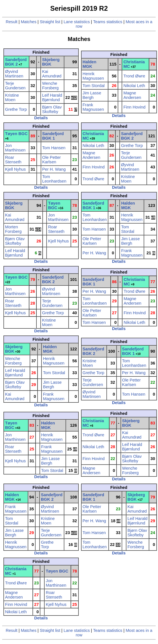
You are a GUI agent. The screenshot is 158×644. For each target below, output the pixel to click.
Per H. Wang (54, 169)
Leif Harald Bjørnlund (52, 97)
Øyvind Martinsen (14, 74)
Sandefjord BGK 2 (16, 62)
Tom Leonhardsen (54, 179)
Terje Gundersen (15, 86)
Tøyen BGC (16, 134)
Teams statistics (108, 22)
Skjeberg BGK (51, 62)
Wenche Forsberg (50, 86)
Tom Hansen (54, 148)
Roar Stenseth (13, 160)
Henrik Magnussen (93, 76)
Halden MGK (90, 64)
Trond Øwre (134, 76)
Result (12, 22)
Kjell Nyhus (15, 169)
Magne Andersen (132, 95)
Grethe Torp (16, 109)
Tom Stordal (94, 86)
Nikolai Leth (134, 86)
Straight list (50, 22)
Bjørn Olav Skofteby (52, 109)
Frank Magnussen (93, 107)
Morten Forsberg (13, 229)
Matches (29, 22)
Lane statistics (77, 22)
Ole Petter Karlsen (52, 160)
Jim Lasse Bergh (92, 95)
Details (41, 118)
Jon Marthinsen (15, 148)
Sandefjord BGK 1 (53, 136)
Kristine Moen (12, 97)
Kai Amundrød (52, 74)
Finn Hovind (134, 107)
